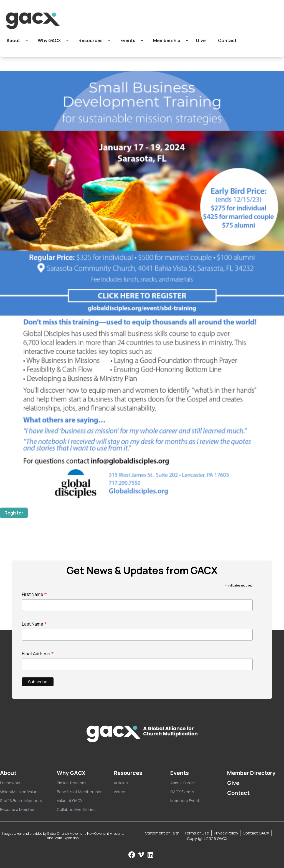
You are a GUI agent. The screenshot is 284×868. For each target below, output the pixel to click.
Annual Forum (182, 783)
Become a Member (17, 809)
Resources (91, 40)
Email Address (38, 654)
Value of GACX (70, 801)
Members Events (186, 801)
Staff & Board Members (21, 801)
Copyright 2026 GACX (207, 838)
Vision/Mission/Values (20, 792)
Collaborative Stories (76, 809)
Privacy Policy (226, 833)
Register (14, 513)
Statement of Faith (162, 833)
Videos (120, 792)
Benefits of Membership (79, 792)
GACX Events (182, 792)
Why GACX (49, 40)
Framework (10, 783)
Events (128, 40)
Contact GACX (256, 833)
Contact (227, 40)
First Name (35, 594)
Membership (167, 40)
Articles (121, 783)
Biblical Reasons (72, 783)
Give (201, 40)
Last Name (35, 624)
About (13, 40)
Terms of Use (197, 833)
